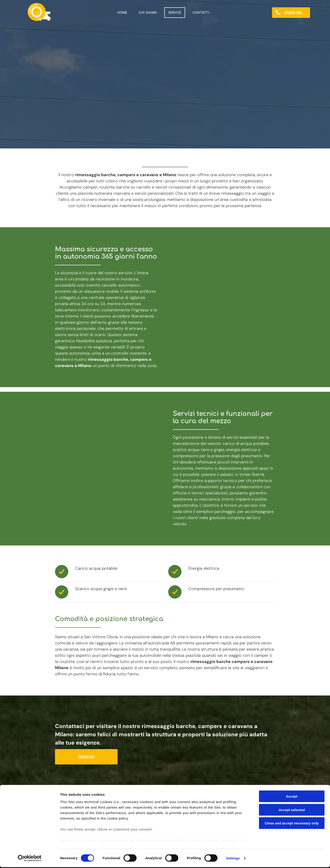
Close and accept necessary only (292, 824)
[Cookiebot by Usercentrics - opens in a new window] (30, 859)
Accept (292, 797)
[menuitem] (124, 13)
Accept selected (292, 811)
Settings (233, 859)
